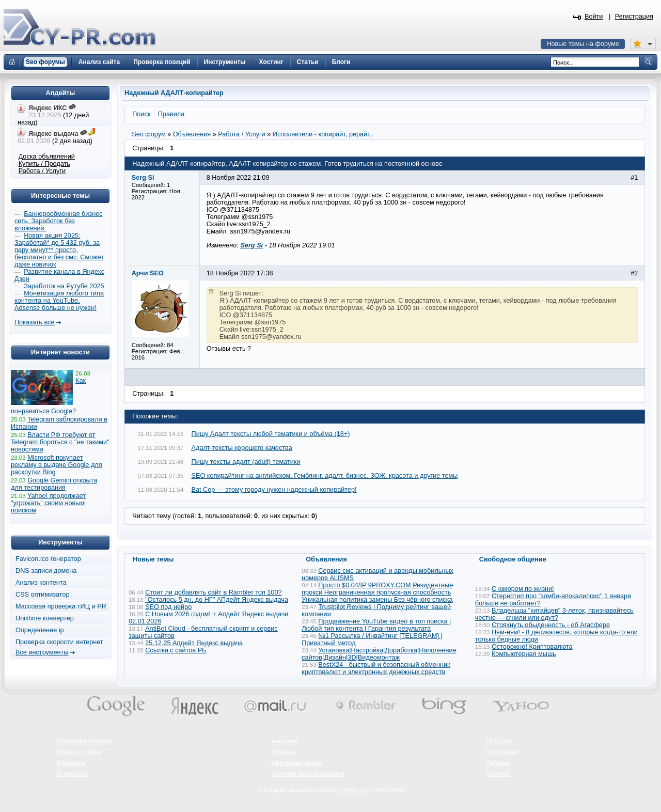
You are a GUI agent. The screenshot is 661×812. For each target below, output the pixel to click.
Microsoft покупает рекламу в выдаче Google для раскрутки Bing (57, 465)
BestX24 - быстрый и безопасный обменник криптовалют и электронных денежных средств (376, 668)
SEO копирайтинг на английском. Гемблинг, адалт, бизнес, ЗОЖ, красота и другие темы (325, 476)
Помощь (284, 752)
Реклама (285, 741)
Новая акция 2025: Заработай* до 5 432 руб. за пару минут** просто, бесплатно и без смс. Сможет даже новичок (59, 250)
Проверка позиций (85, 741)
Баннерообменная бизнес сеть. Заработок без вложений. (59, 221)
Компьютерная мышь (524, 654)
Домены (498, 763)
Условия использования (308, 774)
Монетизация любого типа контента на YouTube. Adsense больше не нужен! (59, 301)
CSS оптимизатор (43, 595)
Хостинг (498, 774)
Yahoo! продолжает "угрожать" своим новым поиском (48, 503)
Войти (594, 17)
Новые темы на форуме (583, 44)
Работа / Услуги (42, 171)
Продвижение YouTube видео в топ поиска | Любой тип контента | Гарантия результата (376, 625)
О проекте (72, 774)
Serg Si (251, 245)
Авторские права (297, 763)
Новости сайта (79, 752)
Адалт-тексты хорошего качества (242, 448)
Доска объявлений (47, 157)
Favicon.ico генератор (48, 559)
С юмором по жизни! (523, 589)
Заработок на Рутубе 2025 (64, 286)
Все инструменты (42, 652)
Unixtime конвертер (45, 618)
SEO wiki (499, 741)
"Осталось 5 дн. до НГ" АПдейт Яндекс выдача (217, 600)
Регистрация (634, 17)
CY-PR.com (355, 790)
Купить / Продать (44, 164)
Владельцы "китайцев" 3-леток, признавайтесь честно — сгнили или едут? (554, 614)
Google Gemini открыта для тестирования (54, 484)
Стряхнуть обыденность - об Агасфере (551, 625)
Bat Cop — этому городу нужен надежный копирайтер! (274, 490)
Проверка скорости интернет (59, 642)
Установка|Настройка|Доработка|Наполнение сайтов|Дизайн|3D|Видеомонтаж (379, 654)
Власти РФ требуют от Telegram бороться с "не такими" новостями (60, 442)
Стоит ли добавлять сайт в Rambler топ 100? (213, 592)
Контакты (71, 763)
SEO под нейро (168, 607)
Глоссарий (502, 752)
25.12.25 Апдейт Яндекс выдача (194, 643)
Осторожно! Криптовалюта (532, 647)
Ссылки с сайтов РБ (176, 650)
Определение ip (40, 630)
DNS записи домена (46, 571)
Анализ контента (41, 583)
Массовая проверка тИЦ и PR (61, 606)
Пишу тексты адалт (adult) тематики (246, 462)
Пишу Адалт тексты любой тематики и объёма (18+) (271, 434)
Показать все (34, 322)
